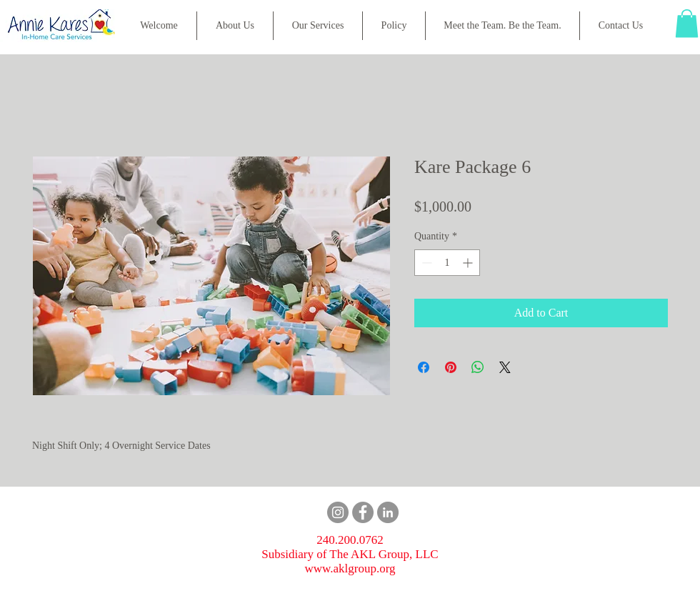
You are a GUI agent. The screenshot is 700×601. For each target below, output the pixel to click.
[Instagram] (338, 512)
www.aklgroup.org (350, 568)
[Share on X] (505, 367)
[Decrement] (425, 263)
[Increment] (469, 263)
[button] (318, 26)
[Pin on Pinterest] (451, 367)
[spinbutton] (447, 263)
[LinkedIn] (388, 512)
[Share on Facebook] (424, 367)
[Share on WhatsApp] (478, 367)
